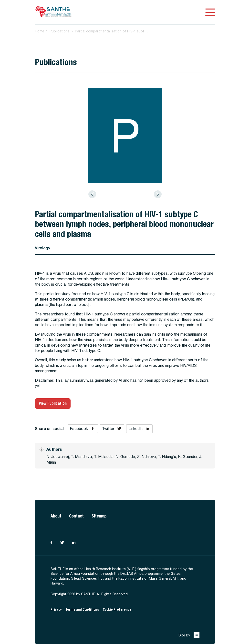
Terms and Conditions (82, 610)
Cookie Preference (117, 610)
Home (40, 31)
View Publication (53, 403)
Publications (60, 31)
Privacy (56, 610)
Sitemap (99, 516)
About (56, 516)
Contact (76, 516)
